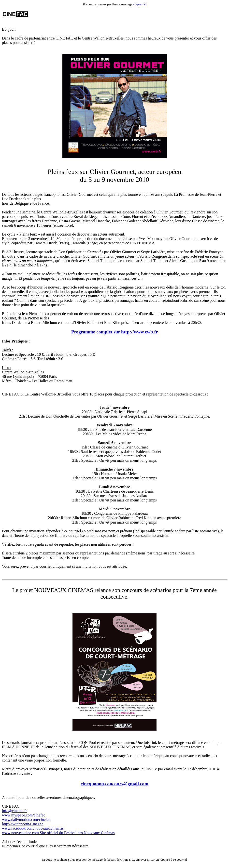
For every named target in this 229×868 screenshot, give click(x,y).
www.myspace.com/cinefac (24, 815)
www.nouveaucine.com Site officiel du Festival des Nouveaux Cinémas (58, 833)
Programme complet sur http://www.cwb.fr (115, 332)
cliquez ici (140, 4)
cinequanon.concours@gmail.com (114, 784)
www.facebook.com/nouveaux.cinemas (33, 828)
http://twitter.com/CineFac (23, 824)
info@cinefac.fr (14, 811)
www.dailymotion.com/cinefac (26, 820)
